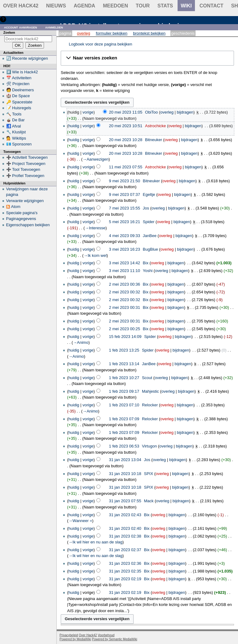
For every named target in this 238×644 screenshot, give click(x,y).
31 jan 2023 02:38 (125, 536)
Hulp (12, 19)
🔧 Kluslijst (16, 132)
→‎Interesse (95, 228)
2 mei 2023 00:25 (125, 329)
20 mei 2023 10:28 (126, 140)
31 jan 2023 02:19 (125, 579)
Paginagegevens (21, 219)
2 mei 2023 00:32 (125, 292)
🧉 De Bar (15, 120)
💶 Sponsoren (19, 144)
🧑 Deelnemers (20, 90)
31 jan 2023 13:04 (125, 460)
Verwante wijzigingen (25, 201)
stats (165, 6)
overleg (167, 112)
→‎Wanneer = (80, 521)
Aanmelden (54, 27)
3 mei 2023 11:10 (125, 271)
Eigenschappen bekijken (28, 225)
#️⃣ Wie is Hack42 (22, 72)
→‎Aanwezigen (95, 159)
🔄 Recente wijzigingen (27, 58)
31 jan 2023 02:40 (125, 528)
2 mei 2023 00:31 (125, 307)
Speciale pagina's (22, 213)
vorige (88, 112)
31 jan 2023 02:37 (125, 550)
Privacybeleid (69, 635)
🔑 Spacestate (19, 102)
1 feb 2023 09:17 (124, 391)
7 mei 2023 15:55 (125, 208)
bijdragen (185, 112)
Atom (16, 207)
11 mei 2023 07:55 (126, 167)
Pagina (65, 33)
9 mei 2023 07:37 (125, 194)
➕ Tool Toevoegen (23, 169)
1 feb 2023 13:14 (124, 364)
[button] (147, 58)
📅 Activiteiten (19, 78)
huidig (74, 126)
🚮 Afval (14, 126)
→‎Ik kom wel (95, 255)
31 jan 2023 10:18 (125, 474)
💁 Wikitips (16, 138)
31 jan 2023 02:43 (125, 515)
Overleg (84, 33)
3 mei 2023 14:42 (125, 263)
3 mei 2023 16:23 (125, 249)
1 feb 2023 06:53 (124, 446)
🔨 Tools (14, 114)
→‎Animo (81, 342)
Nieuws (56, 6)
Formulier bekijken (112, 33)
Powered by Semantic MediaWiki (115, 639)
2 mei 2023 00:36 (125, 284)
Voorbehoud (106, 635)
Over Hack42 (21, 6)
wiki (186, 6)
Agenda (84, 6)
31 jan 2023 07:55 (125, 501)
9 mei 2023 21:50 (125, 181)
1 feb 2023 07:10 (124, 405)
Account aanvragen (21, 27)
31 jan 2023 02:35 (125, 571)
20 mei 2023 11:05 (126, 112)
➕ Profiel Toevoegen (25, 176)
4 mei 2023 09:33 (125, 236)
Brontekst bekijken (149, 33)
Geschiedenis (183, 33)
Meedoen (115, 6)
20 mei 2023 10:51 (126, 126)
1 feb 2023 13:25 (124, 350)
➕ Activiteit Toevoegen (27, 157)
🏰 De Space (18, 96)
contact (212, 6)
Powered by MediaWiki (75, 639)
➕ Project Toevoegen (26, 164)
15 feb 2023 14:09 (125, 337)
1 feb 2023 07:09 (124, 419)
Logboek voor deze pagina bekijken (101, 44)
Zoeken (9, 32)
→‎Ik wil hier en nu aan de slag (95, 542)
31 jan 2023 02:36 (125, 563)
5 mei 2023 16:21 (125, 222)
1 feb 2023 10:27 (124, 378)
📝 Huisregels (19, 108)
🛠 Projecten (18, 84)
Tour (143, 6)
